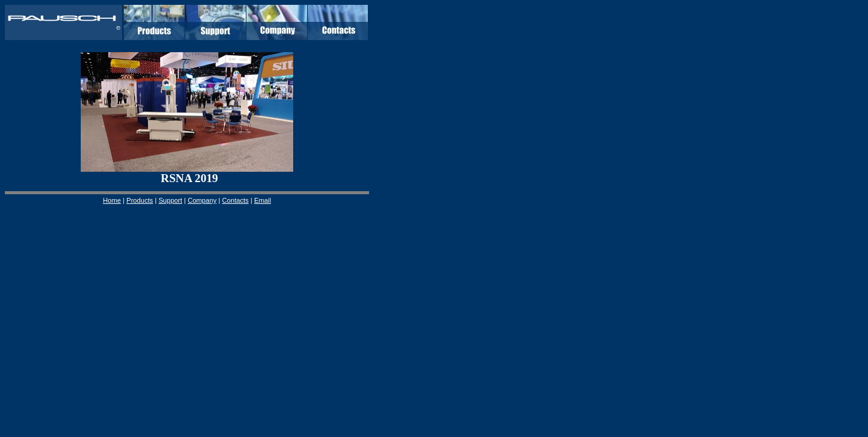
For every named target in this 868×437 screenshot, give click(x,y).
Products (140, 200)
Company (202, 200)
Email (263, 200)
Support (170, 200)
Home (112, 200)
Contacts (236, 200)
